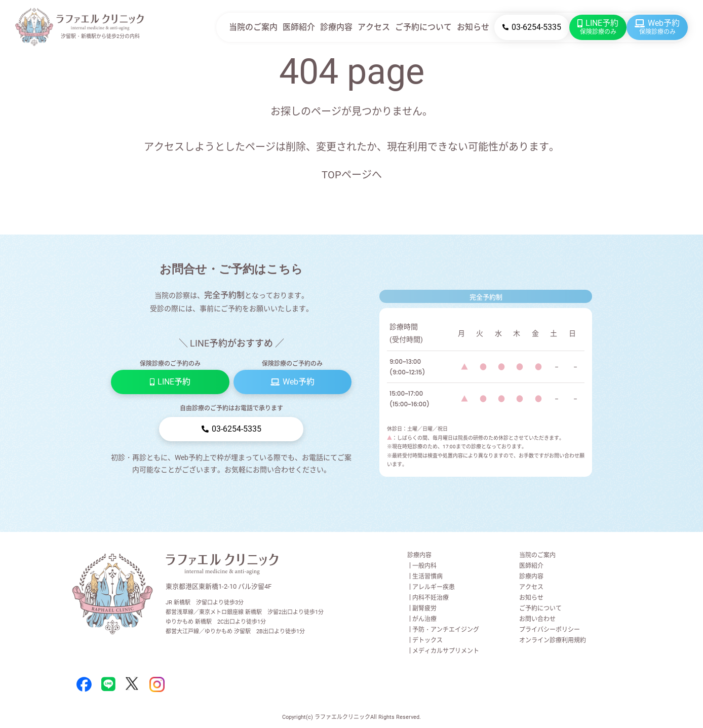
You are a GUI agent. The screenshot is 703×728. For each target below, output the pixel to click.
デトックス (427, 640)
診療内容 (336, 27)
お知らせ (473, 27)
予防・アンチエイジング (446, 630)
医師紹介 (299, 27)
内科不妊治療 (431, 598)
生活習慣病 (427, 577)
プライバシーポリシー (550, 630)
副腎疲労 (424, 608)
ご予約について (423, 27)
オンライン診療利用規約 (553, 640)
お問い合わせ (537, 619)
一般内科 (424, 566)
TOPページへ (352, 175)
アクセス (374, 27)
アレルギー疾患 (434, 587)
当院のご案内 (253, 27)
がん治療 (424, 619)
